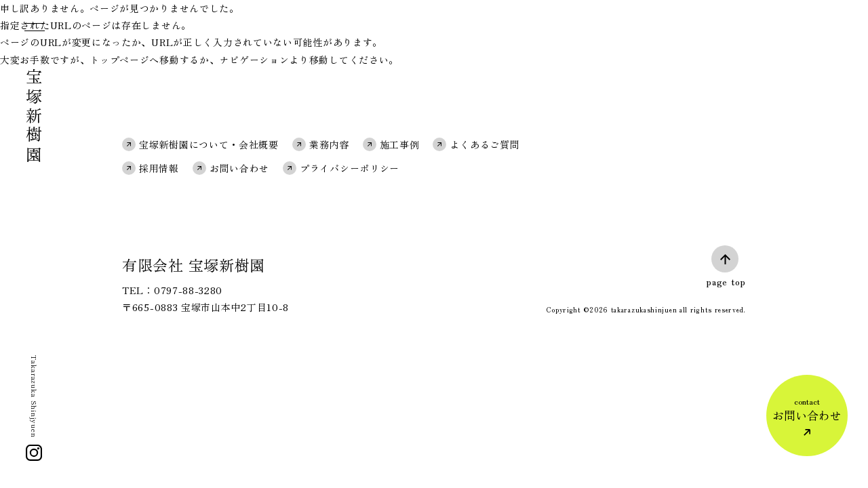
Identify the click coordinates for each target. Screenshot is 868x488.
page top (726, 281)
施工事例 (400, 144)
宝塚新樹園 (34, 117)
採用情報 (159, 168)
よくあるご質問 (485, 144)
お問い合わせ (239, 168)
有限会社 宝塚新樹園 (194, 264)
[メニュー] (33, 30)
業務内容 (329, 144)
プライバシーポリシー (350, 168)
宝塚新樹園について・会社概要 (209, 144)
